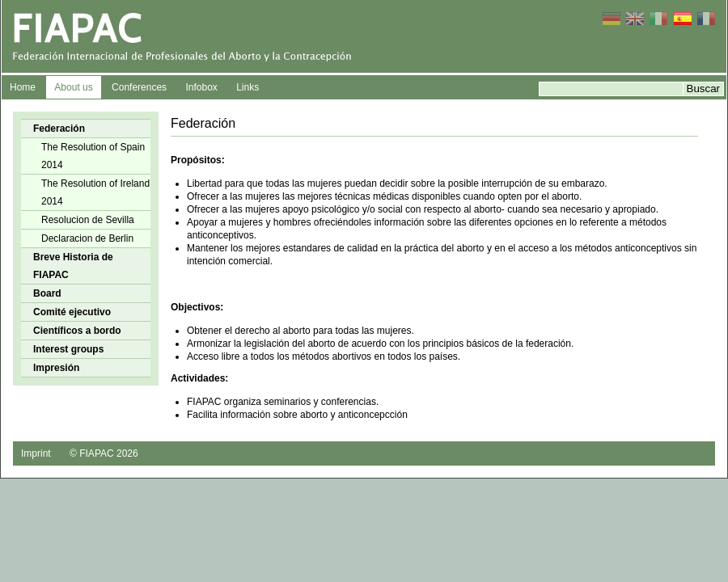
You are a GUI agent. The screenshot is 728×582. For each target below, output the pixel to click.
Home (23, 87)
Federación (59, 129)
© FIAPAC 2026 (104, 453)
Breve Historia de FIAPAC (73, 266)
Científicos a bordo (77, 331)
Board (47, 293)
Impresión (56, 368)
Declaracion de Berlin (87, 238)
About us (73, 87)
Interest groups (68, 349)
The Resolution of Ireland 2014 (95, 192)
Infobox (201, 87)
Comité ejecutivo (72, 312)
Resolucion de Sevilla (88, 220)
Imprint (36, 453)
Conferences (139, 87)
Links (248, 87)
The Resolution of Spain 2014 (93, 156)
